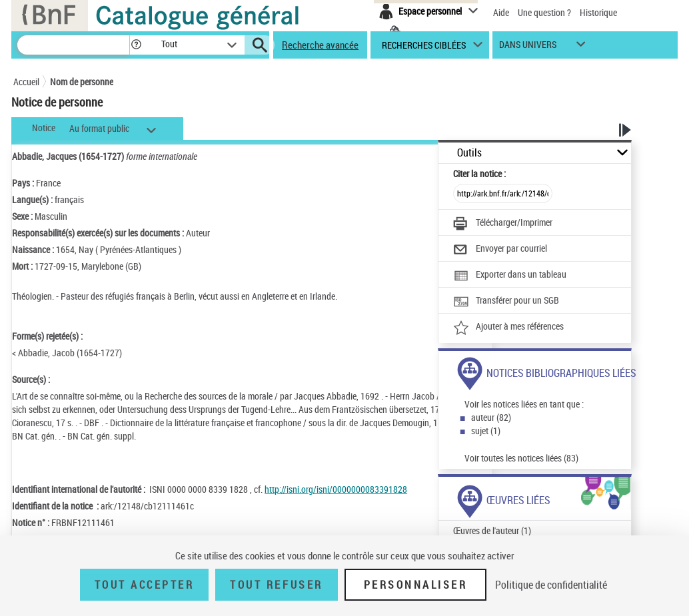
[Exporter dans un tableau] (510, 276)
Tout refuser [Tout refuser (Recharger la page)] (276, 585)
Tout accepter (145, 585)
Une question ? (544, 12)
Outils (469, 153)
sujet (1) (486, 431)
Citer (479, 173)
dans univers (528, 48)
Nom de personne (82, 82)
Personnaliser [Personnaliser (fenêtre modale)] (416, 585)
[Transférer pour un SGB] (506, 302)
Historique (598, 12)
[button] (136, 45)
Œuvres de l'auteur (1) (492, 530)
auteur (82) (491, 417)
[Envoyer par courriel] (500, 250)
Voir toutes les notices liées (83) (521, 458)
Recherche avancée (320, 45)
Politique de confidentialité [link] (551, 585)
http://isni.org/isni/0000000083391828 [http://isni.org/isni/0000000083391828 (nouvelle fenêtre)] (336, 489)
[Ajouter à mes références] (508, 328)
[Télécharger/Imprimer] (503, 224)
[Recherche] (73, 45)
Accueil (26, 82)
